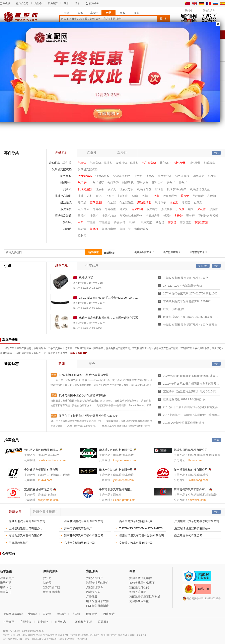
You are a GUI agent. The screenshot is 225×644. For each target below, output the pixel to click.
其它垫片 (165, 163)
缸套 (135, 196)
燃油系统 (66, 202)
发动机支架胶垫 (62, 169)
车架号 (94, 13)
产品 (108, 13)
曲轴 (81, 196)
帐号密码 (6, 583)
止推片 (110, 196)
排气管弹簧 (165, 176)
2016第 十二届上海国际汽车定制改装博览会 (190, 407)
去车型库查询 (170, 252)
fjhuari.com (195, 460)
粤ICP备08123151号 (89, 635)
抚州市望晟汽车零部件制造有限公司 (142, 536)
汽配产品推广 (95, 578)
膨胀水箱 (120, 222)
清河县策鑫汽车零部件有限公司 (84, 521)
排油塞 (159, 189)
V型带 (167, 216)
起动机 (94, 229)
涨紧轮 (94, 216)
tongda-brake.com (124, 460)
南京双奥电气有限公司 (188, 536)
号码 (66, 13)
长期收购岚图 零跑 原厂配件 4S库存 (186, 278)
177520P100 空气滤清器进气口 (183, 286)
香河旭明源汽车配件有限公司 (116, 489)
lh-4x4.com (45, 480)
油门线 (82, 202)
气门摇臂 (98, 183)
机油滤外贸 (86, 278)
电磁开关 (125, 229)
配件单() (94, 3)
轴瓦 (99, 196)
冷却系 (67, 222)
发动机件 (62, 153)
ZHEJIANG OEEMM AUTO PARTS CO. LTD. (147, 528)
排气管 (212, 176)
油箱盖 (186, 202)
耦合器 (160, 222)
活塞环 (146, 196)
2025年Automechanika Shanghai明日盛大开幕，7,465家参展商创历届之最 (192, 376)
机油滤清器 (85, 189)
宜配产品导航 (52, 587)
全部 (216, 153)
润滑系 (67, 189)
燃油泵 (174, 202)
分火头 (124, 209)
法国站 (76, 614)
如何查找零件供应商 (142, 583)
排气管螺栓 (182, 176)
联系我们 (104, 622)
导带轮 (82, 216)
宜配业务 (26, 622)
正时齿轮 (158, 183)
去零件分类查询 (143, 252)
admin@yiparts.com (33, 631)
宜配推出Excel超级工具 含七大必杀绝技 (84, 375)
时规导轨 (128, 183)
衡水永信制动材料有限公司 (116, 470)
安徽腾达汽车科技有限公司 (136, 543)
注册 (66, 3)
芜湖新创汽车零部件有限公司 (27, 521)
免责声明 (82, 639)
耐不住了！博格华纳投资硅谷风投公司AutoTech (89, 416)
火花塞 (202, 209)
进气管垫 (180, 163)
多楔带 (178, 216)
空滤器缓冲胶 (122, 176)
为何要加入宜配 (139, 601)
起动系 (67, 229)
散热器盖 (185, 222)
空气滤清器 (85, 176)
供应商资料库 (52, 592)
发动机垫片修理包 (127, 163)
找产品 (47, 583)
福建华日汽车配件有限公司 (191, 450)
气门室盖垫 (149, 163)
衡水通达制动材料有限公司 (116, 450)
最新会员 (15, 512)
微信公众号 (22, 3)
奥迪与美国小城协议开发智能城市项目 (83, 395)
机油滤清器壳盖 (200, 189)
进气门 (171, 183)
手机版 (6, 3)
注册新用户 (7, 578)
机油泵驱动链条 (177, 189)
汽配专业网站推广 (97, 583)
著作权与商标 (84, 622)
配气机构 (66, 176)
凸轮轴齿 (198, 196)
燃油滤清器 (144, 202)
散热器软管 (202, 222)
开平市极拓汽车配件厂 (78, 528)
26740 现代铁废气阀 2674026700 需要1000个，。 (192, 293)
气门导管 (113, 183)
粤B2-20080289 (138, 635)
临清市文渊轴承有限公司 (79, 543)
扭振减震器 (153, 216)
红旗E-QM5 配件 (173, 309)
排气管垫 (195, 163)
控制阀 (82, 236)
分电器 (97, 209)
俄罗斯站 (92, 614)
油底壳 (112, 189)
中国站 (32, 614)
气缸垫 (82, 163)
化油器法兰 (127, 202)
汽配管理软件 (95, 587)
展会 (92, 364)
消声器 (150, 176)
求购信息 (62, 266)
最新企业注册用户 (46, 512)
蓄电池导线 (141, 229)
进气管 (138, 176)
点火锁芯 (152, 209)
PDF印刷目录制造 (97, 606)
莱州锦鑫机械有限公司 (38, 489)
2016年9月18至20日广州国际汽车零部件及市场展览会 (192, 384)
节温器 (91, 222)
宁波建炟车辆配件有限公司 (41, 470)
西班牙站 (109, 614)
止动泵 (198, 202)
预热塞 (214, 209)
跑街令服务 (93, 592)
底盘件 (92, 153)
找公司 (47, 578)
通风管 (185, 196)
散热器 (172, 222)
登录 (77, 3)
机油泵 (100, 189)
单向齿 (82, 229)
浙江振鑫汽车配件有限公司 (136, 521)
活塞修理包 (170, 196)
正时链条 (143, 183)
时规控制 (66, 183)
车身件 (122, 153)
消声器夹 (199, 176)
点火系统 (66, 209)
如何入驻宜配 (138, 592)
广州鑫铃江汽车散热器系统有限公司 (197, 521)
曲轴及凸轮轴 (63, 196)
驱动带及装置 (63, 216)
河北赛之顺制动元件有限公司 (42, 450)
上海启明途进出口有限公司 (26, 528)
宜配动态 (60, 622)
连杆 (90, 196)
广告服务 (92, 596)
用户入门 (6, 587)
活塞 (156, 196)
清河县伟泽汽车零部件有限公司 (191, 489)
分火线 (180, 209)
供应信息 (92, 266)
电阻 (191, 209)
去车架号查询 (197, 252)
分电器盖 (110, 209)
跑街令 (38, 3)
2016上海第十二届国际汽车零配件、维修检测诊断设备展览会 (192, 415)
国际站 (47, 614)
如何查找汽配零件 (141, 578)
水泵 (81, 222)
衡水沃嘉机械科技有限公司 (191, 470)
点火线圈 (137, 209)
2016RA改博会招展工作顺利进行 (184, 423)
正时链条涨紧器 (208, 216)
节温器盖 (105, 222)
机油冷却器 (144, 189)
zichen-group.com (124, 500)
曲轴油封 (123, 196)
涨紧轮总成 (109, 216)
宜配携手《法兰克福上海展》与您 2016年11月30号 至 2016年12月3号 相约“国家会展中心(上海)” (192, 391)
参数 (123, 13)
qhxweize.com (197, 500)
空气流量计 (97, 202)
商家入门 (6, 592)
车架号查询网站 (79, 353)
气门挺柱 (83, 183)
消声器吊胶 (102, 176)
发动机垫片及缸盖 (60, 163)
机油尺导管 (127, 189)
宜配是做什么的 (139, 587)
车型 (80, 13)
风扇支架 (146, 222)
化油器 (112, 202)
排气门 (183, 183)
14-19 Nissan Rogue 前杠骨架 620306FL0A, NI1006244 (109, 298)
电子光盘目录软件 (97, 601)
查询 (164, 19)
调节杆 (191, 216)
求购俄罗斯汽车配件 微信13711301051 (187, 301)
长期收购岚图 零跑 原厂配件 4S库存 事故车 (190, 325)
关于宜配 (9, 622)
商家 (137, 13)
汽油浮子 (160, 202)
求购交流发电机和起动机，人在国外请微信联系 (108, 318)
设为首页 (53, 3)
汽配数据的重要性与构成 (145, 596)
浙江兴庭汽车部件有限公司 (26, 536)
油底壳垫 (210, 163)
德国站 (61, 614)
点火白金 (83, 209)
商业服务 (43, 622)
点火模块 (167, 209)
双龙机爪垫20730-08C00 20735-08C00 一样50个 (192, 317)
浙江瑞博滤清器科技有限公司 (193, 528)
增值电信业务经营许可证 (114, 635)
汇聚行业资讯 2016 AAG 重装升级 (184, 399)
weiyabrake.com (48, 500)
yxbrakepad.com (123, 480)
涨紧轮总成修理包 (131, 216)
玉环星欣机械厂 (19, 543)
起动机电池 (109, 229)
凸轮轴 (212, 196)
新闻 (62, 364)
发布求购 (203, 266)
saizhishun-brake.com (52, 460)
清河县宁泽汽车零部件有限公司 (84, 536)
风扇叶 (133, 222)
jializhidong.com (198, 480)
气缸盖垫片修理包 (101, 163)
